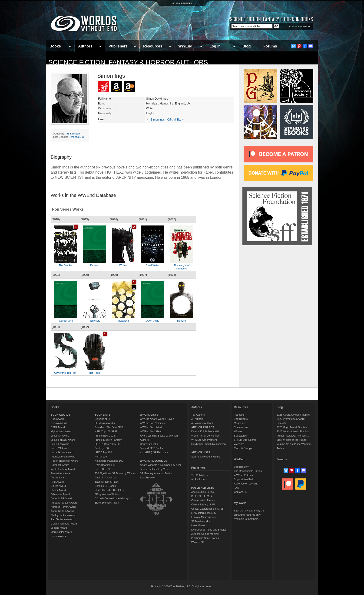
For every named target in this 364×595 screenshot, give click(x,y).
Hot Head (94, 373)
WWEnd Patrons (243, 475)
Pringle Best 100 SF (106, 436)
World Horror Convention (205, 436)
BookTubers (241, 419)
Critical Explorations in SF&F (208, 509)
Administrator (73, 134)
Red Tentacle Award (62, 519)
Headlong (123, 321)
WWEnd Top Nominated (154, 423)
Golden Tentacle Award (64, 524)
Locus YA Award (60, 448)
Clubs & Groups (243, 448)
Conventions (241, 427)
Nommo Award (59, 536)
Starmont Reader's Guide (206, 457)
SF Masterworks (200, 521)
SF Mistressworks (105, 423)
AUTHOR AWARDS (203, 427)
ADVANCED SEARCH (299, 27)
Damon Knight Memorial (205, 431)
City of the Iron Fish (65, 373)
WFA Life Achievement (204, 440)
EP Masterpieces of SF (204, 513)
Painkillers (94, 321)
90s (122, 490)
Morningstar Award (61, 532)
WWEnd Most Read (151, 431)
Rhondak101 (77, 137)
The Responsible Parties (248, 471)
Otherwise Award (60, 494)
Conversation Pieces (203, 500)
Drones (94, 265)
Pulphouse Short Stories (205, 538)
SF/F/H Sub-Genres (245, 440)
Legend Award (59, 528)
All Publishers (199, 479)
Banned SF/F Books (151, 448)
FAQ (236, 488)
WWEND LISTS (149, 415)
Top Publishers (200, 475)
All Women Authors (202, 423)
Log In (215, 46)
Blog (247, 46)
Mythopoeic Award (61, 431)
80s (115, 490)
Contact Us (240, 492)
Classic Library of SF (203, 504)
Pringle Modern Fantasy (108, 440)
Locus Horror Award (62, 452)
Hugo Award (58, 419)
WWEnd (185, 46)
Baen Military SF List (106, 482)
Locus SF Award (60, 436)
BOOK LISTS (102, 415)
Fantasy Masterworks (204, 517)
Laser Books (198, 525)
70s (109, 490)
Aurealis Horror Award (63, 507)
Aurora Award (58, 477)
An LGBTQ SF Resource (154, 452)
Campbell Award (60, 465)
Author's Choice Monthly (205, 534)
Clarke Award (58, 486)
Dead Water (152, 265)
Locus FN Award (60, 444)
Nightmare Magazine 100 (109, 461)
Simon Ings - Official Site (168, 120)
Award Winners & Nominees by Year (160, 465)
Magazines (240, 423)
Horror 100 (101, 457)
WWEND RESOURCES (154, 461)
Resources (153, 46)
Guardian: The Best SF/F (109, 427)
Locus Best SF (103, 469)
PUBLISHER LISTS (203, 488)
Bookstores (240, 436)
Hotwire (181, 321)
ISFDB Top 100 (103, 452)
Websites (239, 444)
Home (154, 586)
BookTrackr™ (148, 477)
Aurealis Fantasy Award (64, 503)
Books (55, 46)
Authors (85, 46)
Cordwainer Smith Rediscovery (209, 444)
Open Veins (153, 321)
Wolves (123, 265)
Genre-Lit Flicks (149, 444)
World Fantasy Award (63, 469)
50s (97, 490)
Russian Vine (65, 321)
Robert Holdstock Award (64, 461)
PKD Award (57, 482)
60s (103, 490)
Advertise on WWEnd (246, 484)
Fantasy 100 (102, 448)
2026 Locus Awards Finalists (293, 431)
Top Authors (198, 415)
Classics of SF (103, 419)
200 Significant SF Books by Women (115, 473)
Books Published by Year (154, 469)
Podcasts (239, 415)
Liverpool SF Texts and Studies (209, 530)
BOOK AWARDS (60, 415)
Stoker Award (58, 490)
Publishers (118, 46)
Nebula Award (59, 423)
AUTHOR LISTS (201, 452)
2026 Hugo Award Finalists (292, 427)
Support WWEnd (243, 479)
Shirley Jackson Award (63, 515)
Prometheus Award (61, 473)
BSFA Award (58, 427)
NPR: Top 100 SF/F (106, 431)
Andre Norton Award (62, 511)
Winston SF (198, 542)
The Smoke (65, 265)
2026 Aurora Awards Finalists (293, 415)
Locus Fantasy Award (63, 440)
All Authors (197, 419)
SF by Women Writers (107, 494)
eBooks (238, 431)
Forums (270, 46)
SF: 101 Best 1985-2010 (108, 444)
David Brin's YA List (106, 477)
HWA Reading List (105, 465)
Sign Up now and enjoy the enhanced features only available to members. (249, 515)
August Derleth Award (63, 457)
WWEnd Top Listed (151, 427)
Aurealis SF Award (61, 498)
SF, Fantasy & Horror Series (156, 473)
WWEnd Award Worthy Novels (157, 419)
